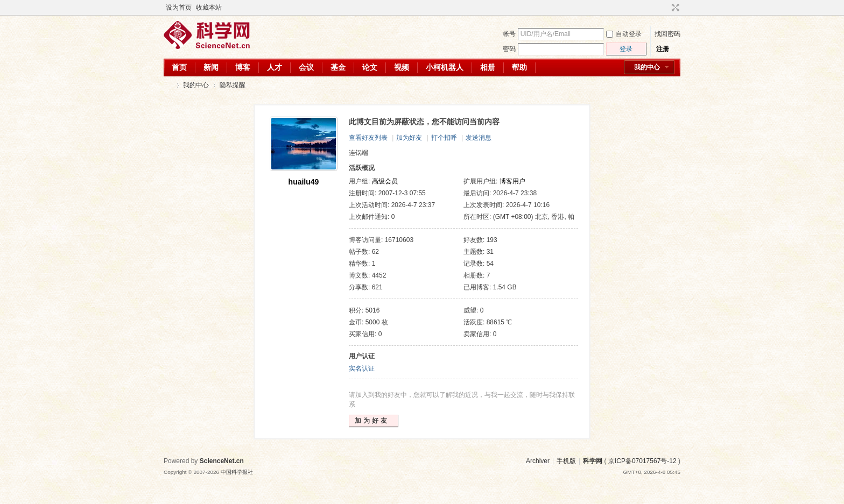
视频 (402, 67)
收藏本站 (209, 8)
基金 (338, 67)
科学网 (168, 85)
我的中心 (647, 67)
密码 (509, 49)
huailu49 (304, 182)
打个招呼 (444, 138)
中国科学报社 (237, 472)
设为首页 (179, 8)
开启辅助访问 (665, 8)
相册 (488, 67)
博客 (243, 67)
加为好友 (409, 138)
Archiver (538, 461)
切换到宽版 (674, 8)
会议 (306, 67)
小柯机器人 (445, 67)
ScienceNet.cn (222, 461)
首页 (179, 67)
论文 (370, 67)
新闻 (211, 67)
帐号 (509, 34)
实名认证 (362, 368)
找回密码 (667, 34)
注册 (663, 49)
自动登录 (624, 34)
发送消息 (479, 138)
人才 (275, 67)
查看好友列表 (368, 138)
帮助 (519, 67)
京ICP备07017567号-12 (642, 461)
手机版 (566, 461)
